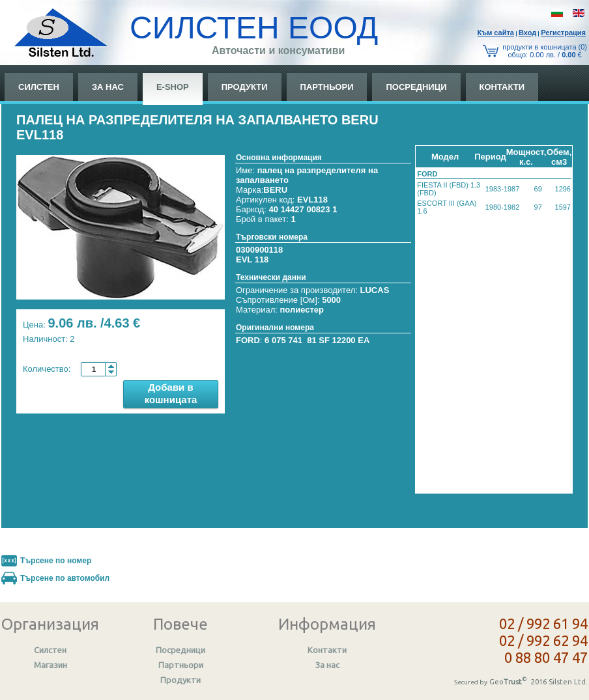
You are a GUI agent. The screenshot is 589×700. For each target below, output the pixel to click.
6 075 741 (283, 340)
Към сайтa (496, 33)
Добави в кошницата (171, 393)
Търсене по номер (56, 561)
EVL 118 (252, 259)
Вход (527, 33)
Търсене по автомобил (65, 578)
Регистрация (563, 33)
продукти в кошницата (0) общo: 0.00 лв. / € (545, 51)
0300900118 (259, 250)
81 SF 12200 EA (338, 340)
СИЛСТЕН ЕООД (254, 28)
